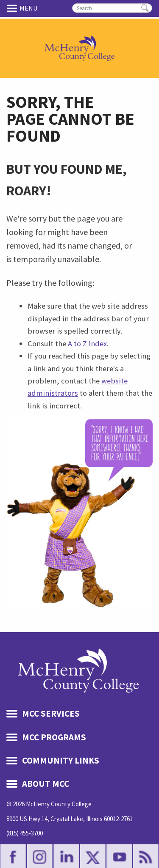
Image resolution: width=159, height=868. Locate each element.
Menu (13, 8)
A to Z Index (87, 344)
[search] (112, 8)
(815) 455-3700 (25, 833)
